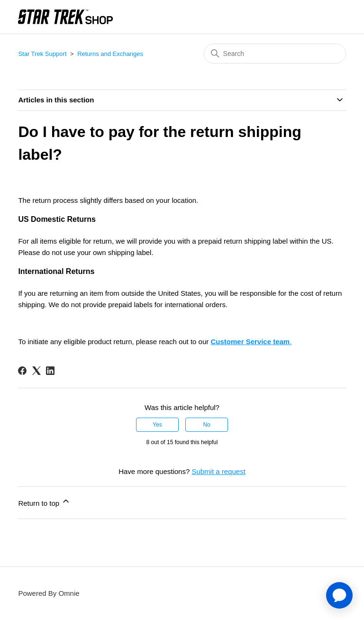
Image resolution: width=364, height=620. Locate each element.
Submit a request (218, 471)
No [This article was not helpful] (206, 425)
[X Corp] (36, 371)
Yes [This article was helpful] (157, 425)
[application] (339, 595)
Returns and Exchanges (110, 54)
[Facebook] (22, 371)
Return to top (44, 502)
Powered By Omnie (49, 593)
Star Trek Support (42, 54)
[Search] (275, 54)
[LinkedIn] (50, 371)
